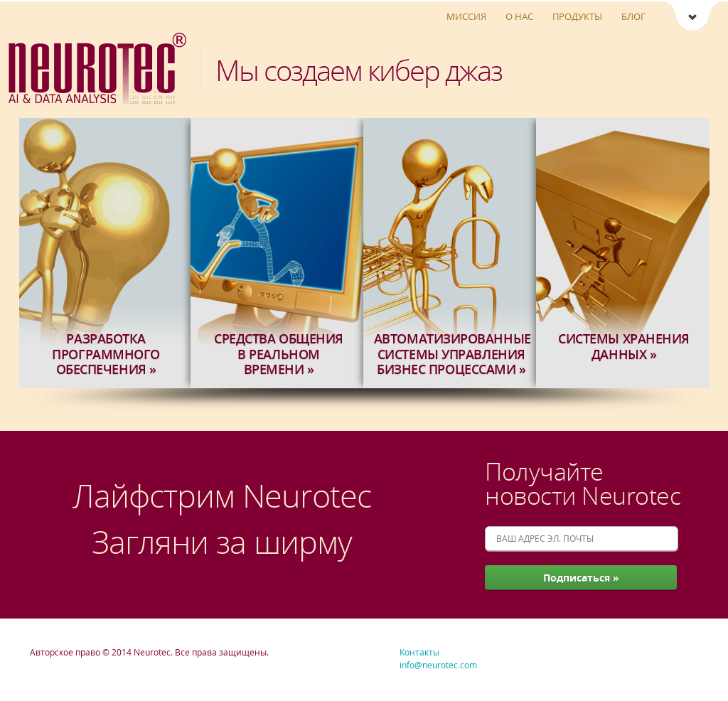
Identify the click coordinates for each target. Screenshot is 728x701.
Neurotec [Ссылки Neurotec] (692, 17)
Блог (633, 16)
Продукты (577, 16)
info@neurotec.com (438, 665)
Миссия (466, 16)
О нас (519, 16)
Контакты (419, 652)
